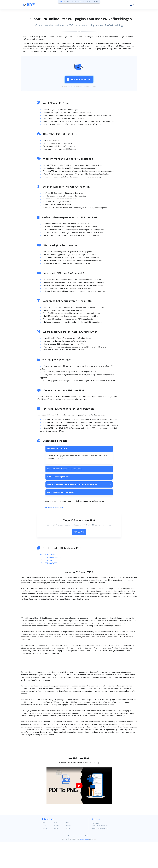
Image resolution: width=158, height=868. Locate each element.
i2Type (56, 854)
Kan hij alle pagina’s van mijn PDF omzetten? (79, 494)
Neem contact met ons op (100, 851)
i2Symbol (56, 851)
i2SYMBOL (88, 2)
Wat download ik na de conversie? (79, 518)
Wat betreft (95, 849)
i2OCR (74, 2)
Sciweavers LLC (85, 865)
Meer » (96, 2)
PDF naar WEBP (51, 589)
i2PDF (62, 2)
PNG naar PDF (50, 586)
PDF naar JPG (50, 580)
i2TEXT (80, 2)
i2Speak (44, 854)
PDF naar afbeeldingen (54, 583)
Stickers (68, 854)
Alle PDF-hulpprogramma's (100, 854)
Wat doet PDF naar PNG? (79, 474)
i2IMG (68, 2)
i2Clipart (68, 851)
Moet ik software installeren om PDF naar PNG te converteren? (79, 510)
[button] (124, 5)
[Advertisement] (79, 60)
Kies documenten (79, 92)
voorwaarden (79, 861)
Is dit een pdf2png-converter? (79, 502)
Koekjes (87, 861)
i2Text (44, 851)
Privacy (70, 861)
